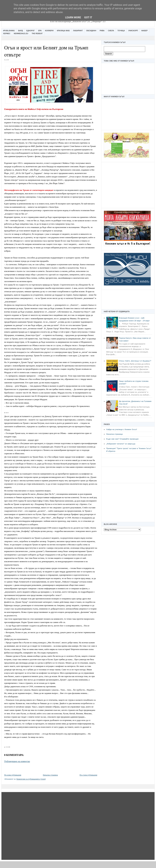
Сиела (111, 31)
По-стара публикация (88, 775)
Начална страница (114, 434)
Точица (121, 31)
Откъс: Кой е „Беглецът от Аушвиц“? (135, 361)
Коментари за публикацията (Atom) (31, 779)
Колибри (49, 31)
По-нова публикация (13, 775)
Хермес (7, 33)
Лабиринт (78, 31)
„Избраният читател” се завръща (121, 444)
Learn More (73, 17)
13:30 (8, 747)
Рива (102, 31)
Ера (40, 31)
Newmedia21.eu (21, 33)
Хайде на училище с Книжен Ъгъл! (122, 429)
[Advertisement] (128, 185)
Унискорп (133, 31)
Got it (88, 17)
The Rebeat (37, 33)
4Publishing (9, 31)
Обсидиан (91, 31)
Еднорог (30, 31)
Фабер (144, 31)
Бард (21, 31)
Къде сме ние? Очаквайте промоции (122, 439)
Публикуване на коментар (17, 761)
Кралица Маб (63, 31)
